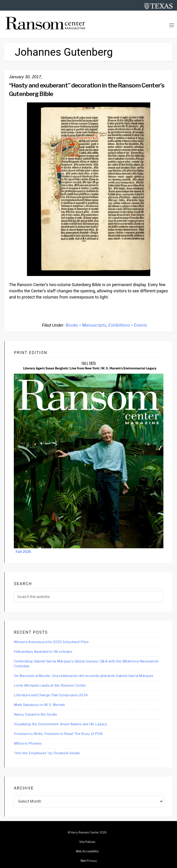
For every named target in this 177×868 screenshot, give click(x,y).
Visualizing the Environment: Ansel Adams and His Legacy (60, 724)
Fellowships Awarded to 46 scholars (43, 652)
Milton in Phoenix (28, 743)
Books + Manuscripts (86, 325)
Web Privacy (89, 861)
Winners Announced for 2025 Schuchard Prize (51, 642)
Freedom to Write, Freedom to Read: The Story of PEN (58, 734)
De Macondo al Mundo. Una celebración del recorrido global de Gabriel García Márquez (84, 676)
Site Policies (87, 842)
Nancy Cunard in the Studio (35, 714)
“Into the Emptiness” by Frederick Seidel (47, 753)
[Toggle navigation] (172, 25)
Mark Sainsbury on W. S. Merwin (39, 705)
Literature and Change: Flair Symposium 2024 (51, 695)
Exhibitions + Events (128, 325)
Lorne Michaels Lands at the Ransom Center (50, 685)
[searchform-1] (89, 597)
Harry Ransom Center (85, 833)
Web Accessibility (87, 851)
